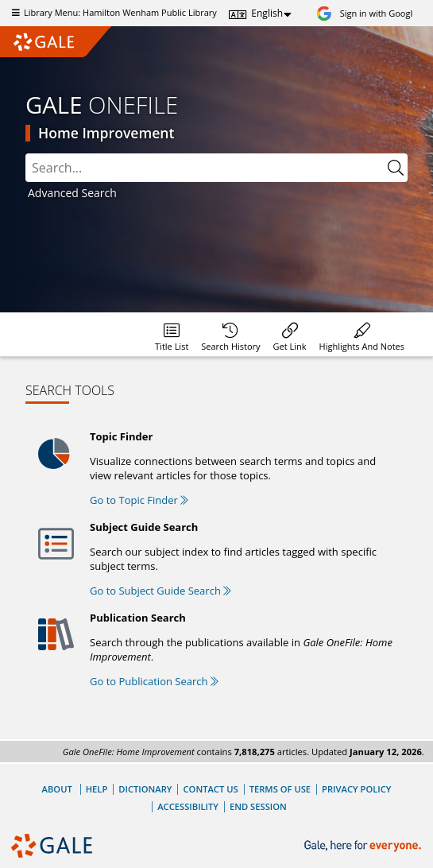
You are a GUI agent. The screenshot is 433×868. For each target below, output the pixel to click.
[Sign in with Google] (367, 13)
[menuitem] (172, 334)
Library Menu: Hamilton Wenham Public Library (112, 12)
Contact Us (210, 789)
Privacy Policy (356, 789)
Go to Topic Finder (139, 500)
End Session (258, 806)
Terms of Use (280, 789)
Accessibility (188, 806)
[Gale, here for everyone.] (364, 846)
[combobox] (216, 168)
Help (97, 789)
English (267, 13)
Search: (26, 154)
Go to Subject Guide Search (160, 591)
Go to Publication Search (154, 681)
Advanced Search (72, 193)
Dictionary (145, 789)
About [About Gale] (57, 789)
